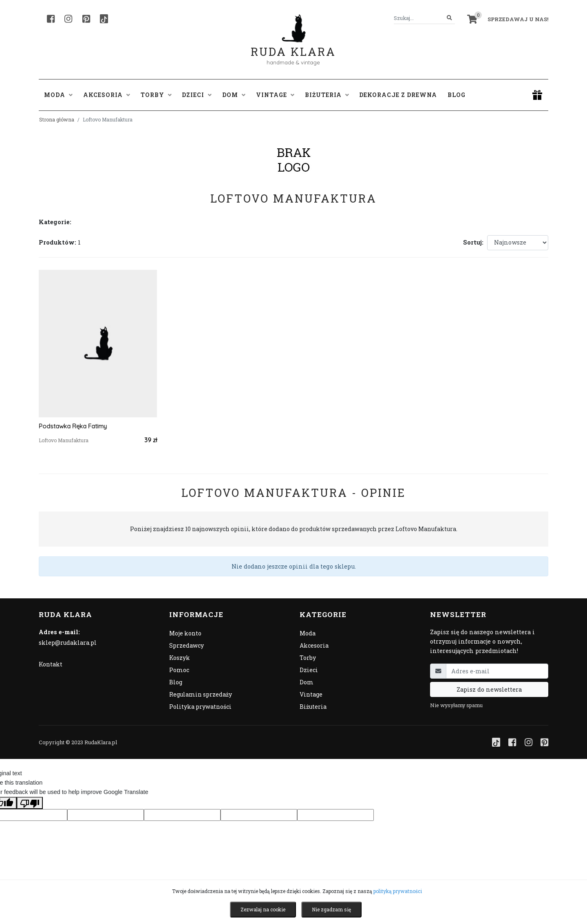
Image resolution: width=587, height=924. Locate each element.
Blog (457, 95)
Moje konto (185, 633)
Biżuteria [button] (327, 95)
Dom (307, 682)
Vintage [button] (275, 95)
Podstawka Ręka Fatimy (73, 426)
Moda (308, 633)
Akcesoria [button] (107, 95)
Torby (308, 658)
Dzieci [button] (197, 95)
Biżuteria (313, 707)
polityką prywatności (398, 891)
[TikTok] (104, 19)
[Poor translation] (30, 803)
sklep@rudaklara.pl (68, 643)
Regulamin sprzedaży (201, 694)
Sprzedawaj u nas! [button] (518, 19)
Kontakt (51, 664)
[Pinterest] (86, 19)
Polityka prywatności (200, 707)
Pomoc (179, 670)
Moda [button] (58, 95)
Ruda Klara (293, 45)
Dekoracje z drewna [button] (398, 95)
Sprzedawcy (186, 645)
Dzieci (309, 670)
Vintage (311, 694)
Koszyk (180, 658)
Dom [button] (234, 95)
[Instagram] (68, 19)
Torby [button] (156, 95)
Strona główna (57, 119)
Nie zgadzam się (331, 909)
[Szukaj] (449, 18)
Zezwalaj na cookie (263, 909)
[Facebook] (51, 19)
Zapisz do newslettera (489, 689)
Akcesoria (314, 645)
